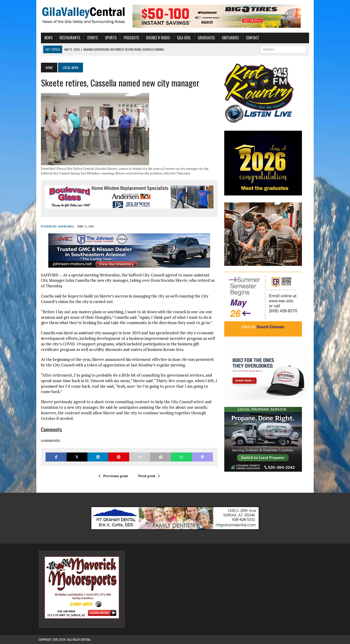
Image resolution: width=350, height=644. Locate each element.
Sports (108, 38)
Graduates (204, 38)
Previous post (112, 476)
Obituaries (228, 38)
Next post (148, 476)
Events (90, 38)
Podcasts (129, 38)
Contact (250, 38)
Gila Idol (182, 38)
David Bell (64, 227)
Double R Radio (156, 38)
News (46, 38)
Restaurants (68, 38)
